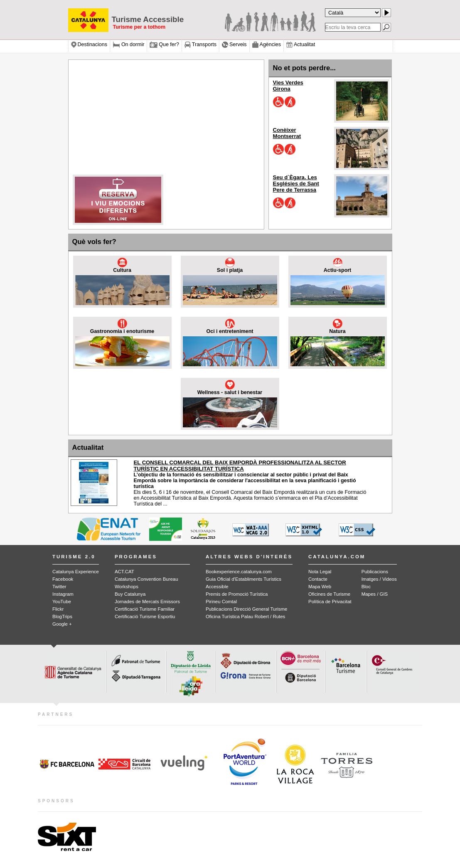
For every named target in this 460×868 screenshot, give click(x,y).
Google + (62, 624)
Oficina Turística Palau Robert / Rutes (245, 616)
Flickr (58, 609)
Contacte (318, 579)
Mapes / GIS (375, 594)
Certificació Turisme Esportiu (145, 616)
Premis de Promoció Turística (237, 594)
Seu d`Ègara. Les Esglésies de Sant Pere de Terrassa (296, 184)
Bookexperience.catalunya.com (239, 572)
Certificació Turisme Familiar (145, 609)
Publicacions (375, 572)
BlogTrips (62, 616)
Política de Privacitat (330, 602)
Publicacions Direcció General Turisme (246, 609)
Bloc (366, 587)
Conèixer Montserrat (287, 133)
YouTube (62, 602)
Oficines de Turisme (329, 594)
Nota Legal (320, 572)
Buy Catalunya (130, 594)
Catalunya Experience (76, 572)
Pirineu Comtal (221, 602)
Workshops (127, 587)
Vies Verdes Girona (288, 86)
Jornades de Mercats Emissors (147, 602)
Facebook (63, 579)
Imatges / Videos (379, 579)
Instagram (63, 594)
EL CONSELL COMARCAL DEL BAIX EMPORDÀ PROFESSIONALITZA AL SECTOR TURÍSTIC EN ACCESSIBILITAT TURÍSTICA (240, 466)
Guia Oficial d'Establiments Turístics (244, 579)
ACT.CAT (124, 572)
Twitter (59, 587)
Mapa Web (320, 587)
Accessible (217, 587)
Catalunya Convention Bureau (146, 579)
